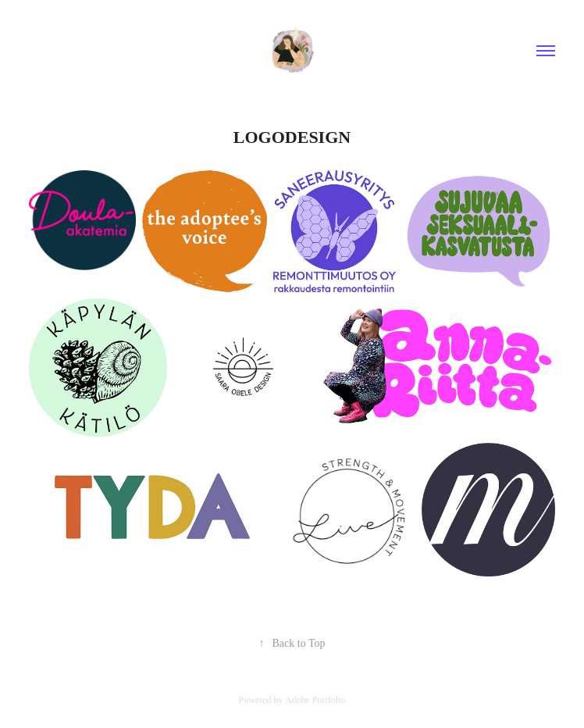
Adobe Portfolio (315, 700)
